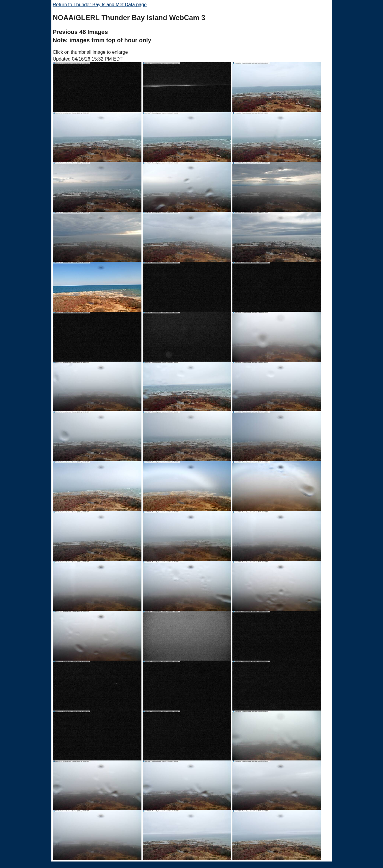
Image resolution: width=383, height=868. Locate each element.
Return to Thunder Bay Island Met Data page (100, 5)
